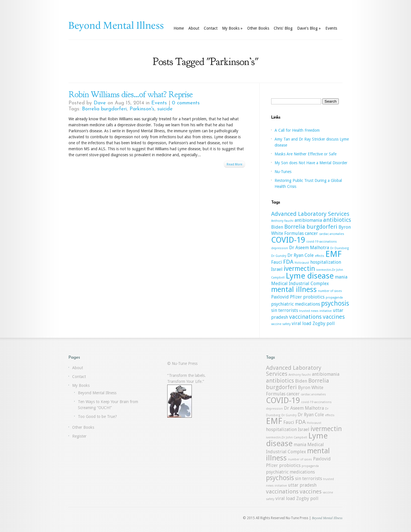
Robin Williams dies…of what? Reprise (131, 94)
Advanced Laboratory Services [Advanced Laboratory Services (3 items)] (310, 214)
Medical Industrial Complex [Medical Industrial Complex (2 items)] (300, 284)
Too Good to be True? (97, 417)
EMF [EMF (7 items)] (334, 254)
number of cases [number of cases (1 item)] (330, 291)
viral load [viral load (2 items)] (302, 323)
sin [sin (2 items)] (274, 310)
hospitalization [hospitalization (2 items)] (326, 262)
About (194, 28)
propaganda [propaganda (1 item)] (334, 298)
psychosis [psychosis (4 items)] (335, 303)
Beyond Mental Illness (97, 393)
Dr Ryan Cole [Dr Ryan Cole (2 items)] (301, 255)
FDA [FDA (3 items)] (288, 262)
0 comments (186, 103)
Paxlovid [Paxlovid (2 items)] (280, 297)
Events (331, 28)
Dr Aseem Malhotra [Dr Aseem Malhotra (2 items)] (309, 248)
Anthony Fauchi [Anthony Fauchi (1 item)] (282, 221)
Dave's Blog (309, 28)
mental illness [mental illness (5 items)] (294, 289)
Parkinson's (142, 109)
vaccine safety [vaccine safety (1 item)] (281, 324)
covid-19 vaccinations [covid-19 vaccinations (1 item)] (322, 242)
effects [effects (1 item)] (320, 256)
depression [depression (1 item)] (280, 248)
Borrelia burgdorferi (104, 109)
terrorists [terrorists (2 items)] (288, 310)
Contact (211, 28)
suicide (165, 109)
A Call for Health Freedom (297, 130)
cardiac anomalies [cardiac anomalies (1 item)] (332, 234)
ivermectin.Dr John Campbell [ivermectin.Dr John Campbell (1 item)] (287, 437)
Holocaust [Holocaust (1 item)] (302, 263)
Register (79, 436)
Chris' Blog (283, 28)
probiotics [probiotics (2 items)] (314, 297)
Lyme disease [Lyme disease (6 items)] (310, 276)
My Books (232, 28)
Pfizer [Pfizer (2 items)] (296, 297)
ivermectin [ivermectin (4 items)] (299, 269)
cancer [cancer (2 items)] (311, 233)
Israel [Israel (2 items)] (277, 269)
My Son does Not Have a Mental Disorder (311, 163)
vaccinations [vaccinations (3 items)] (305, 317)
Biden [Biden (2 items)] (277, 227)
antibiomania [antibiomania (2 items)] (308, 220)
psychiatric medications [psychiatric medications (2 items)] (296, 304)
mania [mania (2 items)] (341, 277)
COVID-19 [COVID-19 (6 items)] (288, 240)
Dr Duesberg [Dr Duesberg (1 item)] (340, 248)
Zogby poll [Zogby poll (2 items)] (324, 323)
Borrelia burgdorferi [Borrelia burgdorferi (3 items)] (311, 227)
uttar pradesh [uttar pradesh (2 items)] (302, 485)
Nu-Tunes (283, 172)
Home (179, 28)
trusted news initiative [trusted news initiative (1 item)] (315, 311)
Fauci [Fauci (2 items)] (277, 262)
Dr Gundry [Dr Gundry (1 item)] (279, 256)
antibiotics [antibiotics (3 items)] (337, 220)
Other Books (258, 28)
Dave (100, 103)
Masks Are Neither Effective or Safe (306, 154)
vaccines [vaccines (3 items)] (334, 317)
